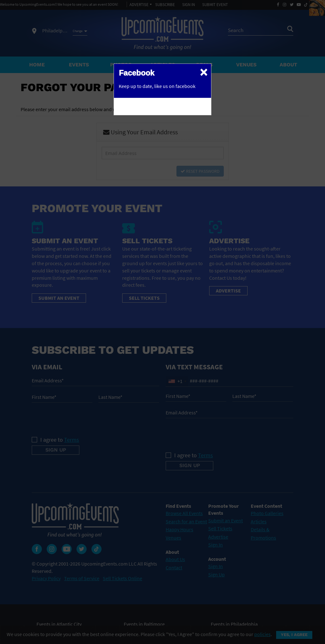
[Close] (204, 72)
